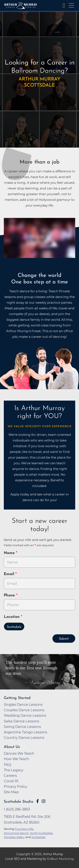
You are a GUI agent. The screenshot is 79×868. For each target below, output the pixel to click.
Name (10, 553)
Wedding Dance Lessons (25, 715)
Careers (10, 775)
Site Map (11, 792)
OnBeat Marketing (60, 859)
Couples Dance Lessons (24, 710)
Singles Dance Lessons (23, 704)
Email (10, 574)
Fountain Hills (24, 829)
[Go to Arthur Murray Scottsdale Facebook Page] (37, 801)
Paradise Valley (14, 837)
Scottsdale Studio (19, 802)
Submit (64, 639)
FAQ (7, 765)
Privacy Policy (15, 786)
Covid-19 (11, 781)
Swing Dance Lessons (22, 727)
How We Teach (16, 759)
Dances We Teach (19, 753)
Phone (10, 595)
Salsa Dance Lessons (21, 721)
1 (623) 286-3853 (17, 809)
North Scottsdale (41, 833)
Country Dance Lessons (24, 738)
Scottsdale (14, 627)
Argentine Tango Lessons (25, 732)
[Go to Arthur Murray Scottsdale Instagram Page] (44, 801)
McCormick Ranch (16, 833)
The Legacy (14, 770)
